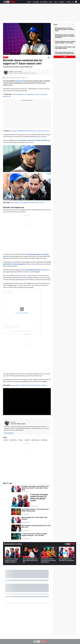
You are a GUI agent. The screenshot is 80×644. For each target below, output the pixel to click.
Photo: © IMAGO (7, 54)
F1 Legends (61, 2)
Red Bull (6, 440)
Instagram (24, 276)
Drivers (51, 2)
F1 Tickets (68, 2)
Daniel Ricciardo (20, 81)
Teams (55, 2)
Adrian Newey (44, 440)
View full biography (9, 433)
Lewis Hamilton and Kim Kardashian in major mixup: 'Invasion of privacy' (65, 48)
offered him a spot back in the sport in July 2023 (34, 140)
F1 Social (6, 57)
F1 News (29, 2)
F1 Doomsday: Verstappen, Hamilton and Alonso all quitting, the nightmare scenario (65, 53)
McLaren (41, 137)
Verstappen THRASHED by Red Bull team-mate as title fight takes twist (30, 131)
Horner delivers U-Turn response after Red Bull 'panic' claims (27, 203)
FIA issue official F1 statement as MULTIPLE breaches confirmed (28, 385)
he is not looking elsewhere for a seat (34, 270)
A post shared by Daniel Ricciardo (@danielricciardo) (22, 331)
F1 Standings (36, 2)
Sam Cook (11, 72)
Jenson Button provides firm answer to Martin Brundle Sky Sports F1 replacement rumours (64, 29)
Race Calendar (44, 2)
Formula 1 (27, 440)
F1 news (65, 57)
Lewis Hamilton (13, 440)
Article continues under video (27, 100)
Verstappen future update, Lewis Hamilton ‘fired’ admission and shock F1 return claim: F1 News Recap (65, 36)
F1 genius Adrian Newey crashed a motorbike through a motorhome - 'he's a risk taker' (65, 42)
